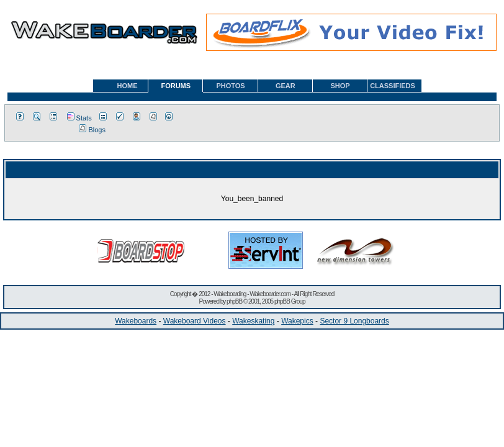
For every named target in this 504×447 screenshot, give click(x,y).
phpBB (234, 301)
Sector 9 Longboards (354, 321)
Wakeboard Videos (195, 321)
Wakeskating (253, 321)
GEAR (286, 86)
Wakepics (297, 321)
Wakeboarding (230, 294)
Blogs (92, 130)
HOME (128, 86)
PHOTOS (230, 86)
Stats (79, 118)
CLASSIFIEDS (393, 86)
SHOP (340, 86)
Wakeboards (136, 321)
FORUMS (176, 86)
